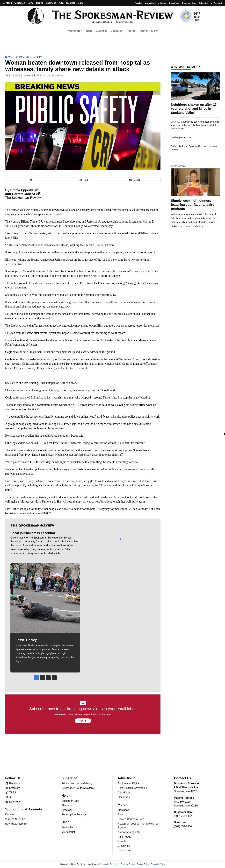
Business (51, 3)
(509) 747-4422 (183, 816)
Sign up (83, 721)
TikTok (11, 793)
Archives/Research (129, 832)
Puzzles (138, 3)
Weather (71, 3)
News (31, 3)
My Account (68, 832)
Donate (9, 815)
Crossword (124, 846)
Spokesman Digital (129, 783)
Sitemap (66, 805)
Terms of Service (128, 864)
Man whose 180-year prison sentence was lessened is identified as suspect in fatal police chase (195, 125)
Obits (81, 3)
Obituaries (124, 797)
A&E (61, 3)
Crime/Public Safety (29, 57)
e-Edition (162, 3)
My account (216, 3)
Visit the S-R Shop (16, 819)
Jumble (122, 841)
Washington (75, 31)
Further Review (148, 31)
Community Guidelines (109, 864)
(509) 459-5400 (183, 826)
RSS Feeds (124, 837)
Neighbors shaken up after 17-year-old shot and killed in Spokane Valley (194, 109)
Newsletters (150, 3)
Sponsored (184, 166)
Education (117, 31)
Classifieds (174, 3)
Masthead (123, 810)
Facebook (13, 783)
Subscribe (203, 3)
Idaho (89, 31)
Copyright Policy (158, 864)
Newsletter (13, 802)
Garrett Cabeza (26, 194)
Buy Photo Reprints (16, 824)
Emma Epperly (24, 190)
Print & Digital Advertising (132, 788)
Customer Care (189, 3)
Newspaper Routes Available (78, 788)
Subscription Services (74, 815)
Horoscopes (125, 850)
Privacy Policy (143, 864)
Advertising (127, 778)
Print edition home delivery (77, 783)
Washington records (181, 137)
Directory (67, 810)
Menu (8, 3)
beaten (53, 222)
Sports (40, 3)
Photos (131, 31)
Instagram (13, 788)
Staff (120, 815)
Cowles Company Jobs (131, 819)
